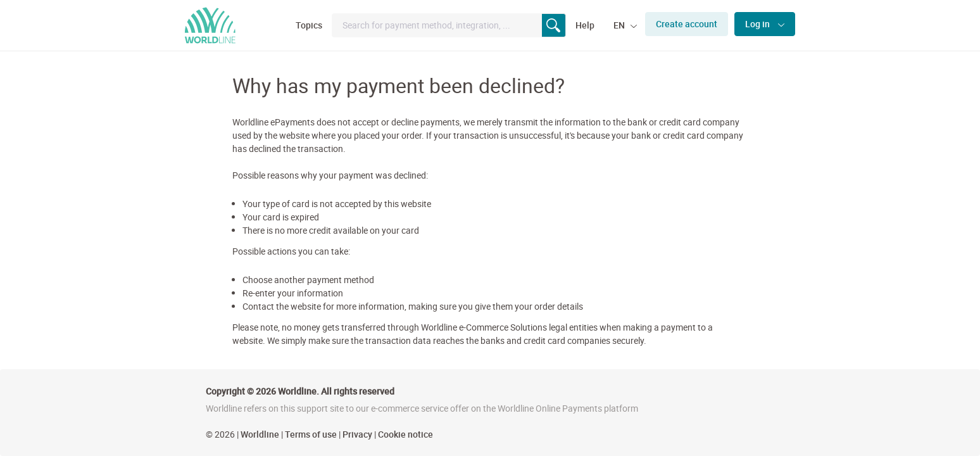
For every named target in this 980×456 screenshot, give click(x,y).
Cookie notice (405, 434)
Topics (309, 25)
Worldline (260, 434)
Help (585, 25)
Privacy (357, 434)
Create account (687, 24)
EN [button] (620, 25)
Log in (758, 24)
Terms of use (311, 434)
